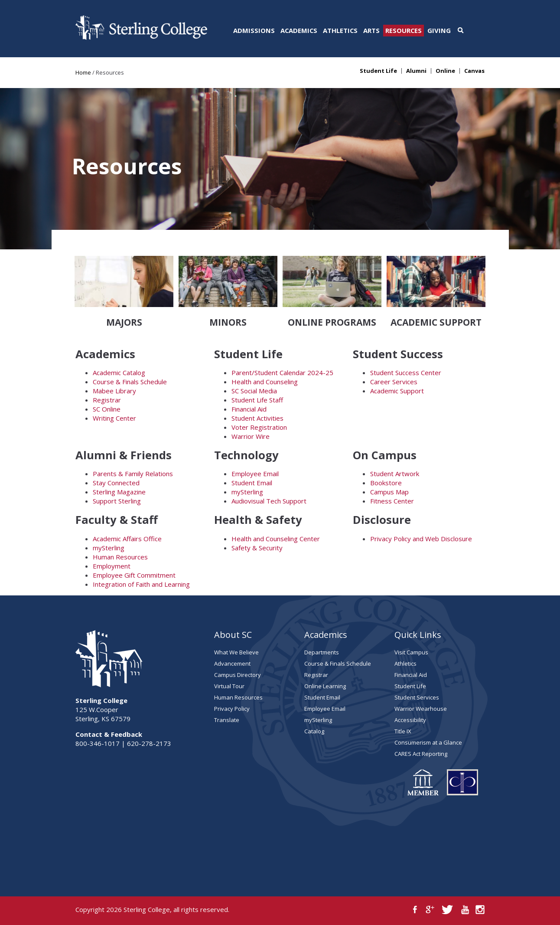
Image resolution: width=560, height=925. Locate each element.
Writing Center (114, 418)
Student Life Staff (257, 400)
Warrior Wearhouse (421, 709)
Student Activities (257, 418)
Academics (299, 30)
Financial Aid (249, 409)
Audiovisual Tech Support (269, 501)
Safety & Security (257, 548)
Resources (404, 30)
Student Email (252, 483)
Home (83, 72)
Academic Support (397, 391)
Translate (227, 720)
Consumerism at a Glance (428, 742)
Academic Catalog (119, 373)
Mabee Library (114, 391)
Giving (439, 30)
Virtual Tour (229, 686)
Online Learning (325, 686)
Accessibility (410, 720)
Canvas (474, 71)
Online (445, 71)
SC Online (107, 409)
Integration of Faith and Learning (141, 584)
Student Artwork (395, 474)
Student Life (378, 71)
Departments (322, 652)
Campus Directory (238, 675)
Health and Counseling (265, 382)
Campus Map (389, 492)
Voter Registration (259, 427)
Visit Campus (411, 652)
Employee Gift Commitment (134, 575)
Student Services (417, 697)
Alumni (416, 71)
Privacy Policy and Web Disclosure (421, 539)
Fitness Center (392, 501)
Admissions (254, 30)
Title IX (403, 731)
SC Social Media (254, 391)
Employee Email (255, 474)
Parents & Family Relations (133, 474)
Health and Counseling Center (276, 539)
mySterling (247, 492)
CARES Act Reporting (421, 754)
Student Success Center (406, 373)
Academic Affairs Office (127, 539)
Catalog (314, 731)
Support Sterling (117, 501)
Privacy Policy (232, 709)
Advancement (232, 664)
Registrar (107, 400)
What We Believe (236, 652)
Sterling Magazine (119, 492)
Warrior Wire (251, 436)
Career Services (394, 382)
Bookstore (386, 483)
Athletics (340, 30)
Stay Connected (116, 483)
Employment (112, 566)
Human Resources (120, 557)
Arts (371, 30)
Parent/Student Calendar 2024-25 (282, 373)
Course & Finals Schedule (130, 382)
